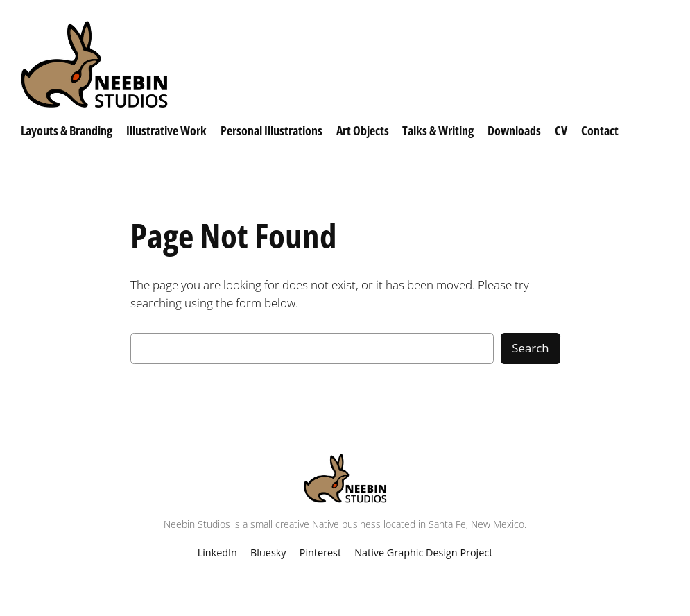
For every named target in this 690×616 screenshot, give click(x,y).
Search (530, 348)
